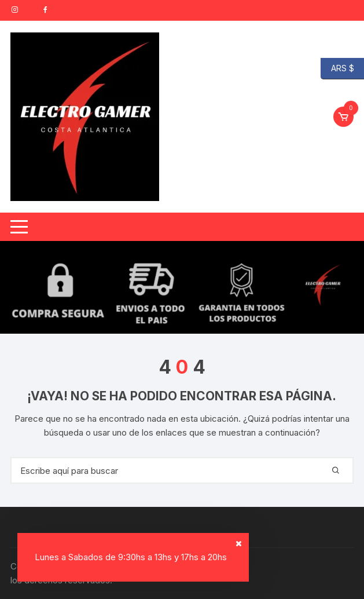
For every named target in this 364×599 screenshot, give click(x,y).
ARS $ (337, 69)
